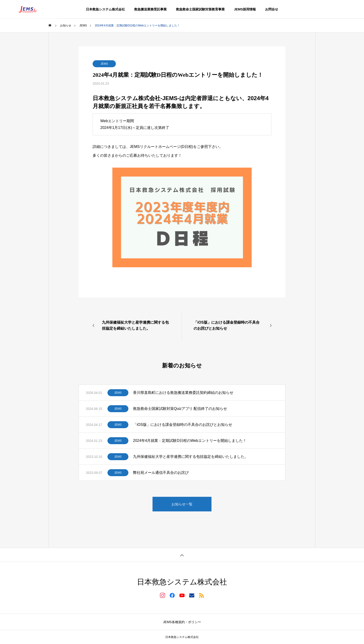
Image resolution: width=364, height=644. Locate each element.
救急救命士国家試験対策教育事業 (200, 9)
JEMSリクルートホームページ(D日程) (161, 147)
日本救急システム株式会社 (105, 9)
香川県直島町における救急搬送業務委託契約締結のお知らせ (183, 393)
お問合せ (272, 9)
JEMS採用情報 (245, 9)
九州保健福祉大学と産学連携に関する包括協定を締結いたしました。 (191, 457)
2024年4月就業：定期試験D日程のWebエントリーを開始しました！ (190, 441)
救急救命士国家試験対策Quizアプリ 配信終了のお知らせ (180, 409)
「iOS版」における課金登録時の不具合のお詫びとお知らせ (183, 425)
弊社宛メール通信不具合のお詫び (161, 473)
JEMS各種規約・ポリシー (182, 622)
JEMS (104, 64)
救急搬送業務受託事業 (150, 9)
